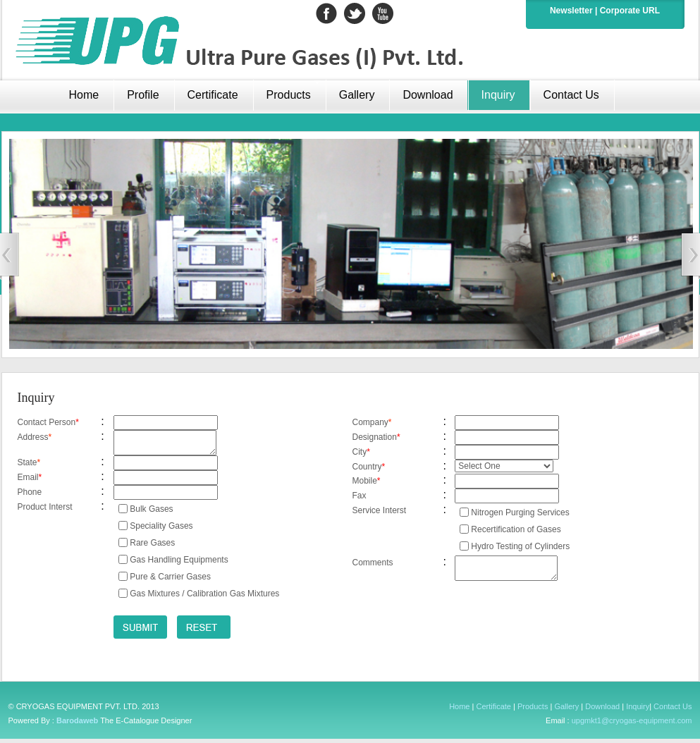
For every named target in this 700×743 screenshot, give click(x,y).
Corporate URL (630, 11)
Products (533, 711)
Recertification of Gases (516, 529)
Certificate (213, 95)
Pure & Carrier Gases (170, 581)
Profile (143, 95)
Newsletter (571, 11)
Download (428, 95)
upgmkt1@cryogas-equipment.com (632, 725)
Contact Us (571, 95)
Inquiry (498, 95)
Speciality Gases (161, 530)
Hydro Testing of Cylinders (520, 546)
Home (459, 711)
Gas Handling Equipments (179, 564)
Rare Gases (152, 547)
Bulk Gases (151, 513)
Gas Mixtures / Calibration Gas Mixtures (204, 598)
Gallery (357, 95)
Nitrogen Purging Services (520, 512)
